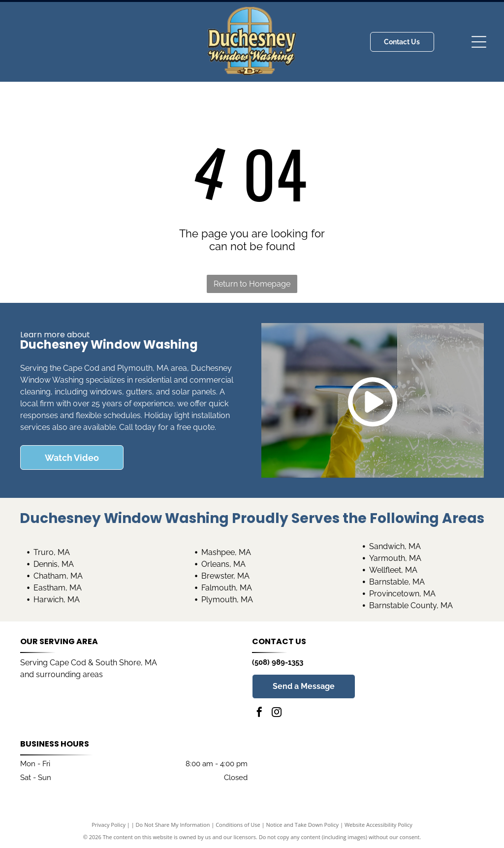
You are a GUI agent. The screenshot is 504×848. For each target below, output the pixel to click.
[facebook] (259, 713)
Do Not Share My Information (173, 825)
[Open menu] (479, 42)
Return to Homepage (252, 284)
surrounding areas (69, 674)
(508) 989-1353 (278, 662)
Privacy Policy (109, 825)
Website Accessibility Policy (378, 825)
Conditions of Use (238, 825)
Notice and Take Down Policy (303, 825)
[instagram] (277, 713)
